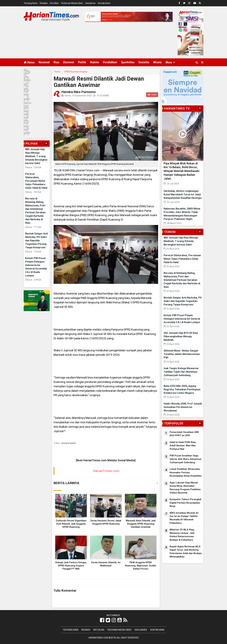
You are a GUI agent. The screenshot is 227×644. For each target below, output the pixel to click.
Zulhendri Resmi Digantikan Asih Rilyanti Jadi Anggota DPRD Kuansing (71, 524)
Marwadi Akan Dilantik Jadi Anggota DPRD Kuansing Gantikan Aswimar (141, 524)
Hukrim (95, 62)
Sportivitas (128, 62)
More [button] (169, 62)
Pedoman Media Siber (72, 3)
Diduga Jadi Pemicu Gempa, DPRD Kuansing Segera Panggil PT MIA (71, 566)
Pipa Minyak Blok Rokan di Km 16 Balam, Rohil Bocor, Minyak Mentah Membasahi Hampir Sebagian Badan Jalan (182, 171)
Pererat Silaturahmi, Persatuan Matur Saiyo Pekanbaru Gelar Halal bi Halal (36, 181)
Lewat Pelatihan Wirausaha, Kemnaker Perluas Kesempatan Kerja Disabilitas (186, 472)
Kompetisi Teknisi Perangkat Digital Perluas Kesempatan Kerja (185, 503)
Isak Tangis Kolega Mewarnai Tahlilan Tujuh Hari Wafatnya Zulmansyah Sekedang (181, 372)
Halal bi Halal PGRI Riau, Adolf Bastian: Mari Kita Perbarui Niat (183, 446)
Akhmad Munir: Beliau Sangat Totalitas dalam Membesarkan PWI (182, 354)
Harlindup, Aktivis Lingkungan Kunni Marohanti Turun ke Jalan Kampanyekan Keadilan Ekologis (183, 194)
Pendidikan (110, 62)
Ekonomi (69, 62)
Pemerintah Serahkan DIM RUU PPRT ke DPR (184, 434)
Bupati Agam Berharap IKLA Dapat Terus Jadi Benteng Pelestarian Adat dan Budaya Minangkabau (186, 552)
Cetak (152, 95)
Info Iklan (54, 3)
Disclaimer (90, 3)
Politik (82, 62)
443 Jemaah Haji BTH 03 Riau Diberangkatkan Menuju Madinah (181, 336)
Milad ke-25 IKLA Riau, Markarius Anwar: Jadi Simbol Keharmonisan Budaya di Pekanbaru (182, 535)
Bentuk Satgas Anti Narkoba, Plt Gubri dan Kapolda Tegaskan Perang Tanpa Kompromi (37, 241)
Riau (56, 62)
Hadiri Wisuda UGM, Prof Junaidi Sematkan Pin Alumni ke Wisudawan (183, 407)
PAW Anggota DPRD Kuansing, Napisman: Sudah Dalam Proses (141, 566)
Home (29, 62)
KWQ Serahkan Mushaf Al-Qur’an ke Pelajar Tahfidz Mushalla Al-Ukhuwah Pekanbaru (184, 518)
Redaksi (44, 3)
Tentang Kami (31, 3)
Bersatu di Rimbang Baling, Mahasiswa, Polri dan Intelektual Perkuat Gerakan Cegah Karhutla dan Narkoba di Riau (182, 280)
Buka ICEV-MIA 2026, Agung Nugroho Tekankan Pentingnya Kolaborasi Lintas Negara (182, 389)
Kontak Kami (104, 3)
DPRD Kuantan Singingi (76, 72)
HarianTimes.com (106, 471)
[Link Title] (102, 620)
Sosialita (144, 62)
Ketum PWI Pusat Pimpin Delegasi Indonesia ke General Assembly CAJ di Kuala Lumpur (182, 319)
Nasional (44, 62)
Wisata (157, 62)
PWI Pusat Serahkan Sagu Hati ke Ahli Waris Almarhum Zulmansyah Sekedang (186, 459)
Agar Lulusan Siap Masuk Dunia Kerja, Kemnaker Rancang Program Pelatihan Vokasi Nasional (185, 488)
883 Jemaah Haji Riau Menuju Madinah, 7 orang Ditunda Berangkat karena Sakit (36, 156)
